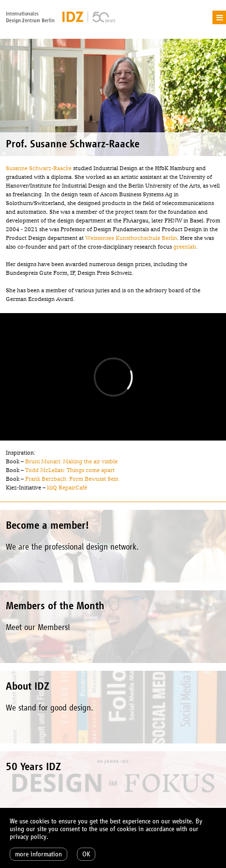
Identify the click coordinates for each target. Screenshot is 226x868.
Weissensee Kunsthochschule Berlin (131, 238)
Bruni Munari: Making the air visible (71, 461)
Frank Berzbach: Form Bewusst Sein (72, 479)
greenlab (185, 247)
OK (86, 854)
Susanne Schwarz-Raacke (39, 168)
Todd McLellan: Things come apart (70, 470)
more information (38, 854)
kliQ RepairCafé (67, 488)
